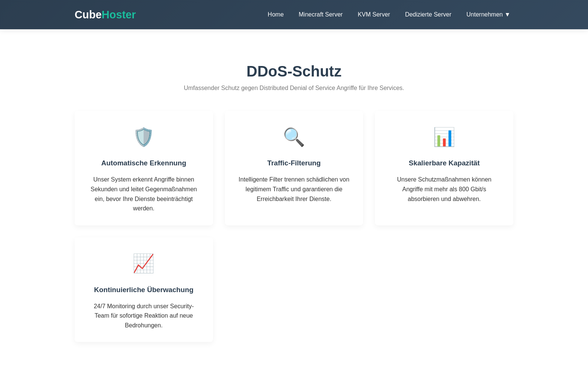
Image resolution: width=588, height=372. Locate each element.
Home (276, 14)
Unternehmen (488, 14)
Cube (105, 15)
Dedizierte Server (428, 14)
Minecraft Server (321, 14)
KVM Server (374, 14)
